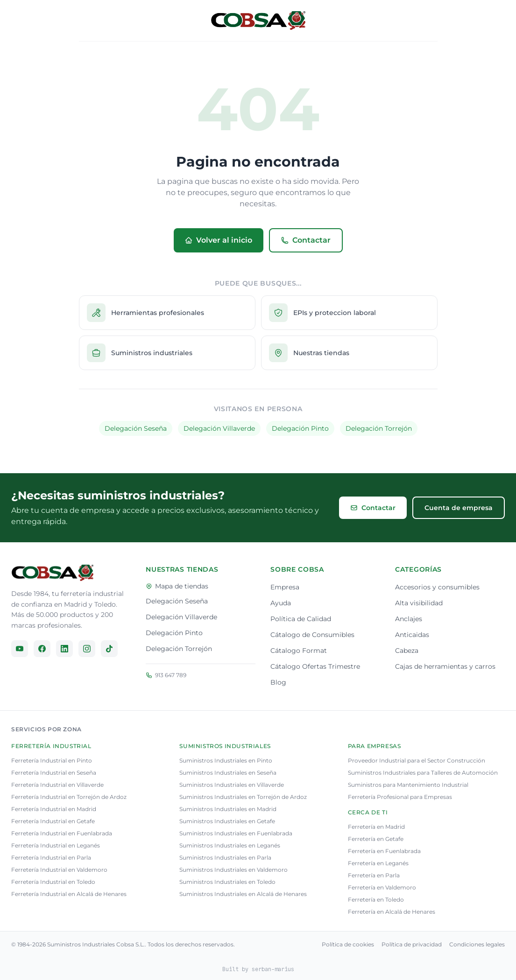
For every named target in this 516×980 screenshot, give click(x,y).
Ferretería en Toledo (376, 899)
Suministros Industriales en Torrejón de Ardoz (243, 797)
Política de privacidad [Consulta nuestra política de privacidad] (412, 944)
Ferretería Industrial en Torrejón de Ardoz (69, 797)
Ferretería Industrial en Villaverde (57, 785)
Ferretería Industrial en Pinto (52, 760)
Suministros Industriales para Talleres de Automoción (423, 773)
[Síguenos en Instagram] (87, 649)
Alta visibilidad (419, 603)
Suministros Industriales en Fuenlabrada (236, 833)
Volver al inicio (219, 240)
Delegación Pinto (300, 428)
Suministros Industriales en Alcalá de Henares (243, 894)
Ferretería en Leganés (378, 863)
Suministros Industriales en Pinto (226, 760)
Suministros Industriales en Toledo (227, 882)
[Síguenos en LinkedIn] (64, 649)
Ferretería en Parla (374, 875)
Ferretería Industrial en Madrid (54, 809)
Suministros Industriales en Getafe (227, 821)
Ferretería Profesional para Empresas (400, 797)
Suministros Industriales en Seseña (228, 773)
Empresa (285, 587)
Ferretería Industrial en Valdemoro (59, 870)
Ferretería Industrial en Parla (51, 857)
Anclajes (409, 619)
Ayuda (281, 603)
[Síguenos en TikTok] (109, 649)
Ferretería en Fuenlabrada (384, 851)
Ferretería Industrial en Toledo (53, 882)
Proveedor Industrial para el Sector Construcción (417, 760)
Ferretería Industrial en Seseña (54, 773)
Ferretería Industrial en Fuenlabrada (62, 833)
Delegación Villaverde (219, 428)
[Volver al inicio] (258, 21)
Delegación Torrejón (379, 428)
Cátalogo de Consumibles (312, 635)
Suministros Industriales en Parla (225, 857)
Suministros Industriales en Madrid (228, 809)
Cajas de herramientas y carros (445, 666)
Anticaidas (412, 635)
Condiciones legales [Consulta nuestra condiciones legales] (477, 944)
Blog (278, 682)
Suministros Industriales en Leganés (230, 845)
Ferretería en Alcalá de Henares (392, 912)
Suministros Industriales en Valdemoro (233, 870)
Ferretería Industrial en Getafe (53, 821)
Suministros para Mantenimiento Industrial (408, 785)
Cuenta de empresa (459, 508)
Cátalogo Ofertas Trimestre (315, 666)
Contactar (306, 240)
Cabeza (407, 651)
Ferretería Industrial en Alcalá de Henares (69, 894)
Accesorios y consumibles (437, 587)
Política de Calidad (301, 619)
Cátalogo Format (299, 651)
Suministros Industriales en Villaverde (232, 785)
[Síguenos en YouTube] (20, 649)
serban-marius (273, 969)
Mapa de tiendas (177, 586)
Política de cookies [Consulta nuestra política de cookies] (348, 944)
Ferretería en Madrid (376, 827)
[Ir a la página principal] (52, 573)
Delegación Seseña (136, 428)
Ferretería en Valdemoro (382, 887)
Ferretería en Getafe (376, 839)
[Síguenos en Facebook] (42, 649)
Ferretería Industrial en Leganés (56, 845)
